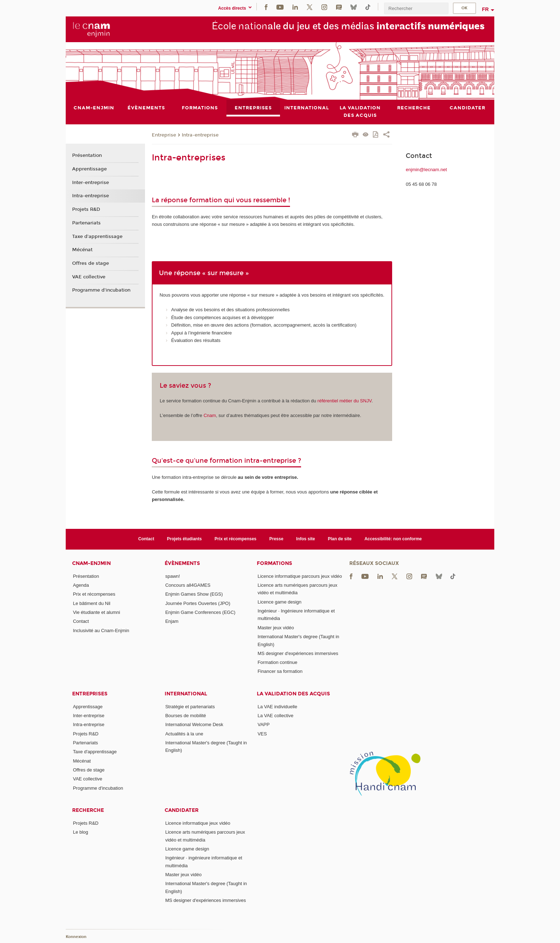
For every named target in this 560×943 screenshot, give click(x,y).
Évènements (182, 563)
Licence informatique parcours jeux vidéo (300, 576)
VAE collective (89, 277)
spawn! (173, 576)
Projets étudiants (184, 539)
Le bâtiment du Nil (92, 603)
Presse (276, 539)
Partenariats (86, 223)
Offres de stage (91, 263)
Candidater (182, 810)
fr (486, 9)
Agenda (81, 585)
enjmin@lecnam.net (426, 170)
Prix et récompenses (236, 539)
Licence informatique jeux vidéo (198, 823)
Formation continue (277, 662)
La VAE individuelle (277, 707)
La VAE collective (275, 716)
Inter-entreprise (91, 183)
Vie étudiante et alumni (96, 612)
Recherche (88, 810)
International (186, 694)
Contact (146, 539)
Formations (274, 563)
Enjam (172, 621)
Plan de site (340, 539)
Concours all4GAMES (188, 585)
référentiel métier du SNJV (344, 401)
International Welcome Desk (194, 724)
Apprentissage (89, 169)
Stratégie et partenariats (190, 707)
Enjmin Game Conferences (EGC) (201, 612)
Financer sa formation (280, 672)
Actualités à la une (184, 734)
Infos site (306, 539)
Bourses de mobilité (186, 716)
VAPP (264, 724)
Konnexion (76, 937)
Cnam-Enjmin (91, 563)
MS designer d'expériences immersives (298, 653)
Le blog (81, 832)
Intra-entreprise (200, 135)
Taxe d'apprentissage (97, 237)
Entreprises (90, 694)
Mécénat (82, 250)
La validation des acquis (293, 694)
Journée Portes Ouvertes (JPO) (198, 603)
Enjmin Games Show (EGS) (194, 594)
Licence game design (279, 602)
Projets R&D (86, 209)
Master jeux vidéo (276, 628)
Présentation (87, 156)
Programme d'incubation (101, 290)
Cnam (210, 415)
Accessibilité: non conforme (393, 539)
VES (262, 734)
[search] (416, 8)
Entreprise (164, 135)
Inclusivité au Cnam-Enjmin (101, 631)
